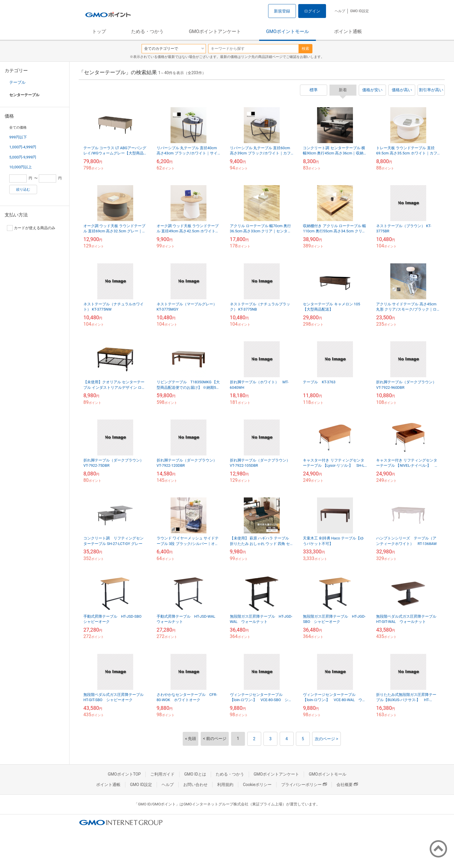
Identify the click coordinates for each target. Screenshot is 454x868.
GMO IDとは (195, 774)
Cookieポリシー (257, 785)
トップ (99, 31)
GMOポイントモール (288, 31)
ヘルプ (340, 11)
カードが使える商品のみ (31, 228)
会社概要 (347, 785)
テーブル (17, 82)
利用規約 (225, 785)
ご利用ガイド (162, 774)
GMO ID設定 (359, 11)
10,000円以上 (21, 167)
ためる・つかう (147, 31)
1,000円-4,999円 (23, 147)
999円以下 (18, 137)
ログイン (312, 11)
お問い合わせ (195, 785)
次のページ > (326, 739)
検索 (305, 49)
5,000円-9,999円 (23, 157)
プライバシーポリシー (304, 785)
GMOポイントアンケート (215, 31)
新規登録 (282, 11)
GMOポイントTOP (124, 774)
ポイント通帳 (348, 31)
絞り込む (23, 189)
